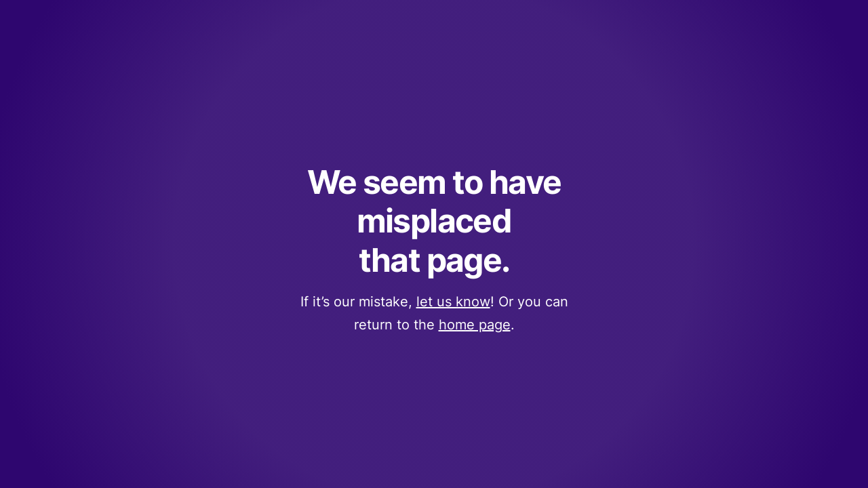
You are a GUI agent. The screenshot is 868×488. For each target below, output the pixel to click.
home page (475, 325)
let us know (453, 302)
